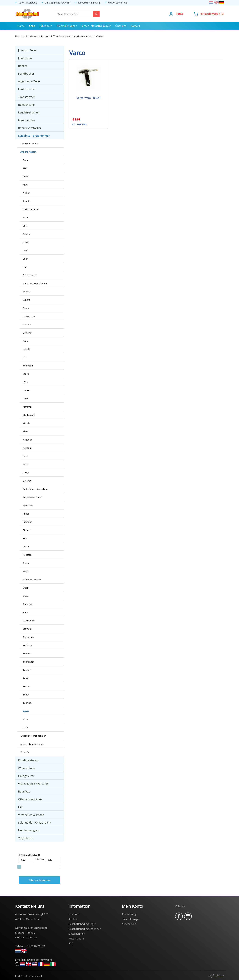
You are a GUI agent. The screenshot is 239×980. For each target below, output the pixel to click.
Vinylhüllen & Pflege (31, 815)
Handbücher (26, 74)
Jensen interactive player (96, 26)
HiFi (21, 807)
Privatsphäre (76, 938)
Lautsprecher (27, 89)
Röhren (23, 66)
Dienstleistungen (67, 26)
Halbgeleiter (26, 776)
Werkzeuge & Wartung (33, 784)
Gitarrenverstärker (31, 799)
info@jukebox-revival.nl (38, 960)
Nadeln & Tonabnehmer (34, 136)
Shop (32, 26)
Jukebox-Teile (27, 50)
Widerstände (27, 768)
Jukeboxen (46, 26)
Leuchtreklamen (29, 112)
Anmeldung (129, 914)
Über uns (121, 26)
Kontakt (135, 26)
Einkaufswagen (210, 14)
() (209, 14)
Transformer (27, 97)
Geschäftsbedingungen (82, 924)
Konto (180, 14)
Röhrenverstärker (30, 128)
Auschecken (129, 924)
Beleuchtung (26, 105)
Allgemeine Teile (29, 81)
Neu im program (29, 830)
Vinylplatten (26, 838)
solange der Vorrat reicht (35, 823)
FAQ (71, 943)
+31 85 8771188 (35, 946)
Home (21, 26)
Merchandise (27, 120)
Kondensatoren (28, 760)
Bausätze (24, 791)
